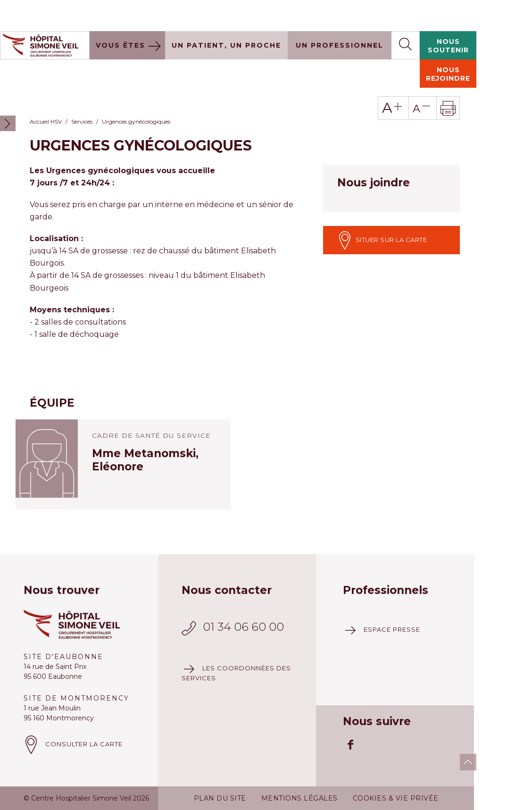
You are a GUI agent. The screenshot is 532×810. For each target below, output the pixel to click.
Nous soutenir (448, 15)
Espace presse (392, 598)
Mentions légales (299, 767)
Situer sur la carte (382, 209)
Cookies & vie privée (396, 767)
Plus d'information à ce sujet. (175, 797)
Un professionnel (340, 14)
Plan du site (220, 767)
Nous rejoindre (448, 43)
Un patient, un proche (226, 14)
